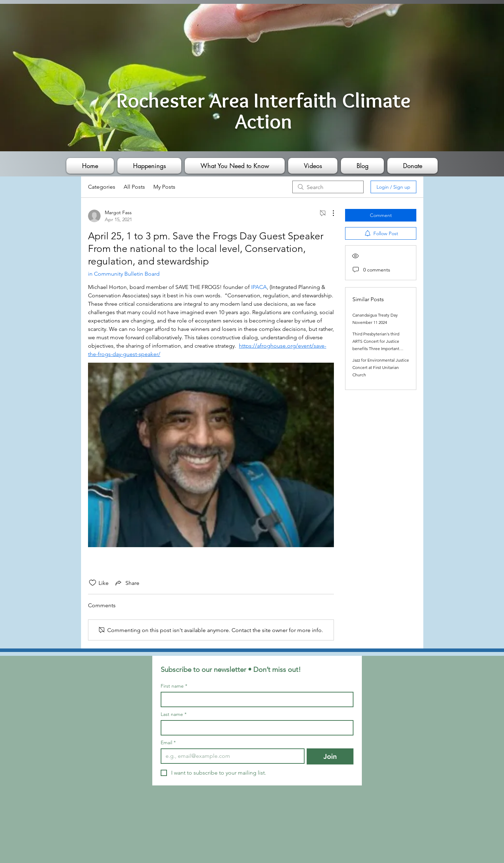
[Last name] (255, 728)
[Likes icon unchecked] (93, 583)
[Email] (231, 756)
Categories (102, 187)
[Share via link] (127, 583)
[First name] (255, 699)
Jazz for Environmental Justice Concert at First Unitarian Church (381, 367)
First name (174, 686)
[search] (328, 187)
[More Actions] (330, 213)
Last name (174, 714)
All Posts (134, 187)
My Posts (164, 187)
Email (168, 743)
